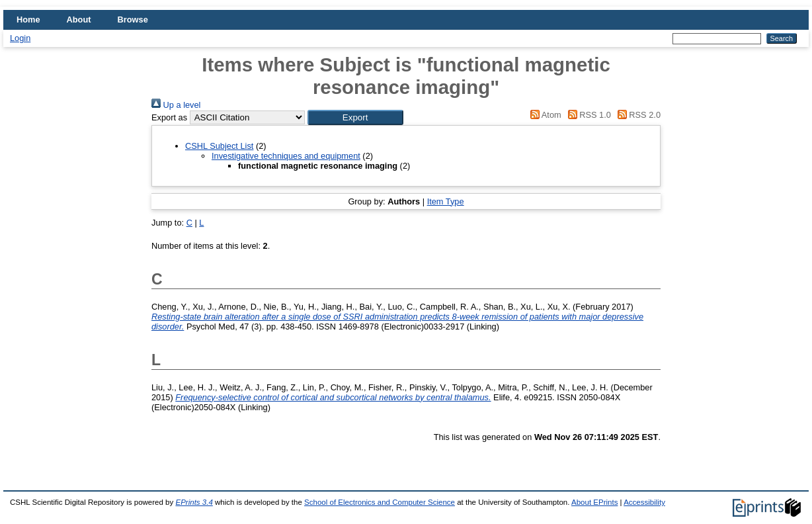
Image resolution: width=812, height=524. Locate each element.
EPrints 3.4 (194, 502)
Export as (169, 117)
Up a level (176, 105)
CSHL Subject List (219, 146)
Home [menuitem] (28, 20)
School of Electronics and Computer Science (380, 502)
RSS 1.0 (587, 115)
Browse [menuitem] (133, 20)
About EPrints (594, 502)
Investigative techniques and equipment (286, 156)
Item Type (446, 201)
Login (20, 38)
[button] (355, 117)
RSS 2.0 (637, 115)
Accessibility (644, 502)
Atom (544, 115)
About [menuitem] (79, 20)
